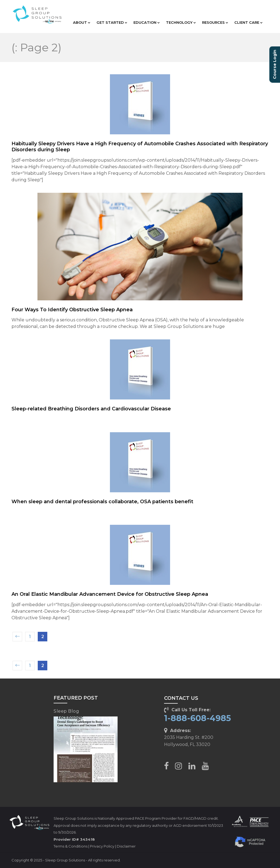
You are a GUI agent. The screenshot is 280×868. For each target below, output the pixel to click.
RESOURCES (215, 22)
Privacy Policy (102, 846)
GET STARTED (112, 22)
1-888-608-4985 (198, 718)
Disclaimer (126, 846)
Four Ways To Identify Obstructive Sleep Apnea (72, 310)
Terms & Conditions (71, 846)
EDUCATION (146, 22)
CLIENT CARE (248, 22)
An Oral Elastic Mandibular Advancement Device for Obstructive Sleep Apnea (110, 594)
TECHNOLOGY (181, 22)
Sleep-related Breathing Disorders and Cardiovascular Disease (91, 409)
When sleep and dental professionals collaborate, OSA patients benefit (102, 502)
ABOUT (81, 22)
